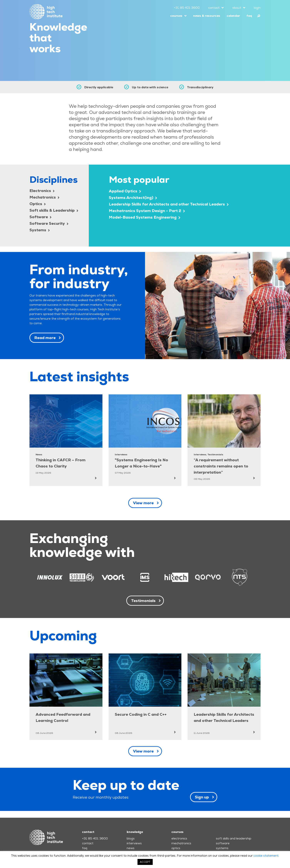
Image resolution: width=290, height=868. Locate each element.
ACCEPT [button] (145, 862)
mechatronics (181, 843)
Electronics (42, 191)
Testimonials (143, 601)
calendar (233, 16)
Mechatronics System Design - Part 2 (147, 211)
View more (143, 503)
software (223, 843)
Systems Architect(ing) (133, 198)
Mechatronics (44, 197)
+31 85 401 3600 (187, 8)
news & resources (207, 16)
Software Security (49, 223)
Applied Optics (125, 191)
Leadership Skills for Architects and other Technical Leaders (169, 204)
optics (176, 848)
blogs (131, 838)
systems (222, 848)
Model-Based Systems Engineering (145, 217)
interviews (134, 843)
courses (176, 16)
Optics (38, 204)
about (237, 8)
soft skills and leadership (234, 838)
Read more (45, 338)
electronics (179, 838)
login (257, 8)
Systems (40, 230)
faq (249, 16)
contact (214, 8)
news (131, 848)
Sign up (202, 797)
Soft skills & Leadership (54, 210)
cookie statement (266, 856)
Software (40, 217)
